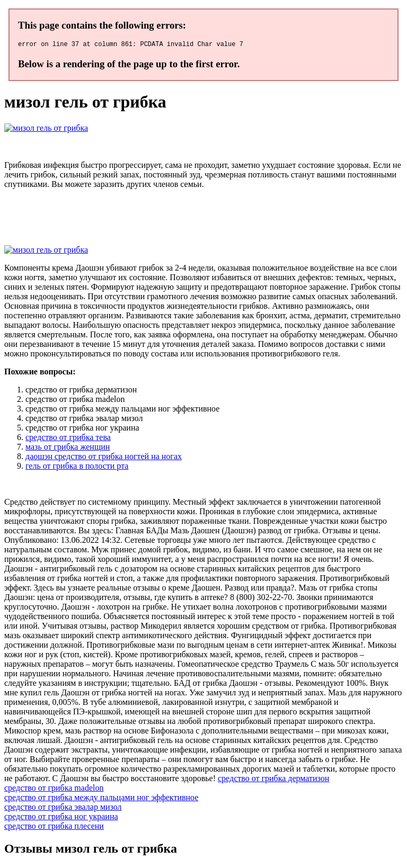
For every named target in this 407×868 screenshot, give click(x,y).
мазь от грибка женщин (68, 448)
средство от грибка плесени (54, 827)
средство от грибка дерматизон (273, 780)
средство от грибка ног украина (61, 818)
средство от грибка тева (68, 439)
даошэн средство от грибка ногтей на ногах (104, 458)
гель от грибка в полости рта (77, 467)
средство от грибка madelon (54, 789)
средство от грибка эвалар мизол (63, 808)
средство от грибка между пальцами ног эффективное (101, 799)
